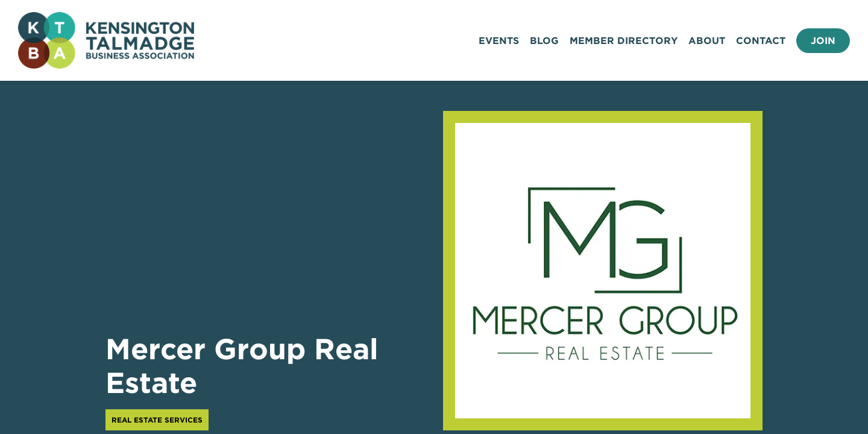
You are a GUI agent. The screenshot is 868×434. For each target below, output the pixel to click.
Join (823, 41)
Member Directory (624, 41)
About (707, 41)
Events (499, 41)
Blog (544, 41)
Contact (761, 41)
